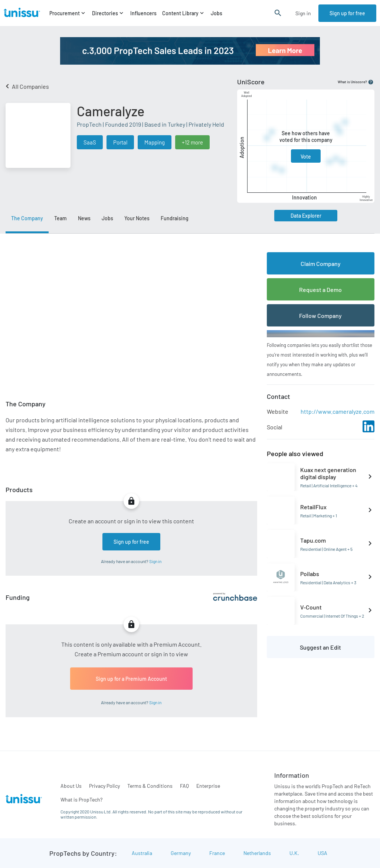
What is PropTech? (81, 799)
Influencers (143, 13)
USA (322, 853)
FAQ (184, 786)
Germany (181, 853)
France (217, 853)
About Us (71, 786)
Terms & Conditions (150, 786)
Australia (142, 853)
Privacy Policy (104, 786)
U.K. (294, 853)
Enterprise (208, 786)
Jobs (217, 13)
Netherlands (257, 853)
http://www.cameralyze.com (338, 411)
